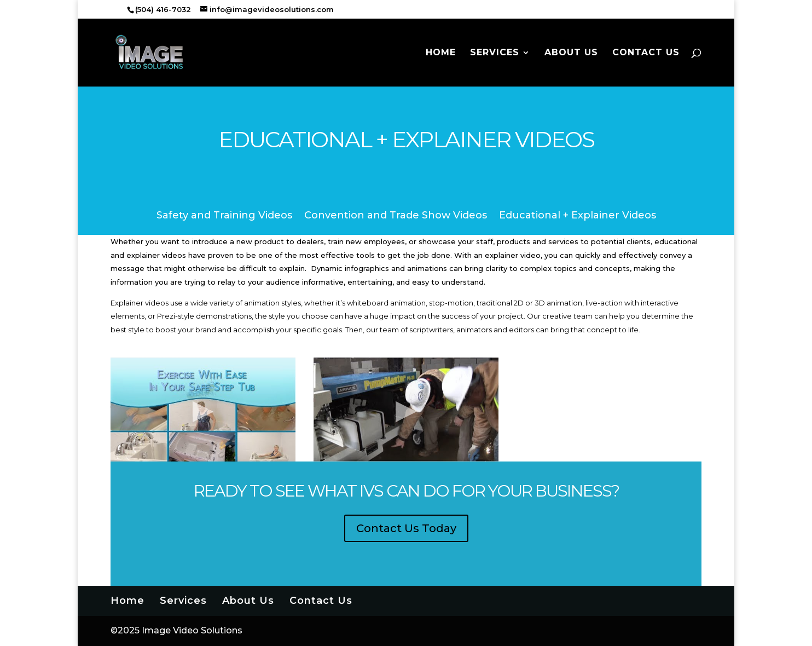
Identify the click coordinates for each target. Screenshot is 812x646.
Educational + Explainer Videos (578, 216)
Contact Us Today (406, 528)
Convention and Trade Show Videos (396, 216)
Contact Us (646, 53)
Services (495, 53)
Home (441, 53)
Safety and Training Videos (224, 216)
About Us (571, 53)
